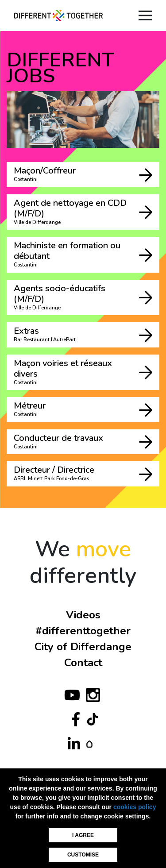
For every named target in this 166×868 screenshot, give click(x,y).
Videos (83, 615)
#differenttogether (83, 631)
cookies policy (135, 807)
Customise (83, 855)
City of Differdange (83, 647)
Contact (83, 663)
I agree (83, 835)
